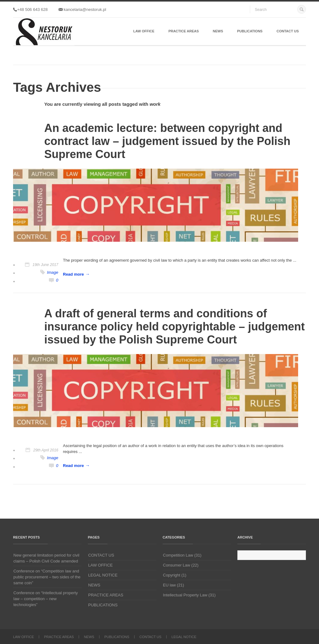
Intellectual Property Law (185, 595)
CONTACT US (288, 31)
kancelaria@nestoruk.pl (82, 9)
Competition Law (178, 555)
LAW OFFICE (144, 31)
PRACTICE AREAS (184, 31)
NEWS (218, 31)
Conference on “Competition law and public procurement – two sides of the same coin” (47, 577)
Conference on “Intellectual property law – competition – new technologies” (46, 599)
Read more (73, 274)
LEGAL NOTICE (103, 575)
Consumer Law (176, 565)
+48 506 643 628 (30, 9)
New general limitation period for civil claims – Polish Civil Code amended (46, 558)
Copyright (172, 575)
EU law (169, 585)
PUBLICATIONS (250, 31)
